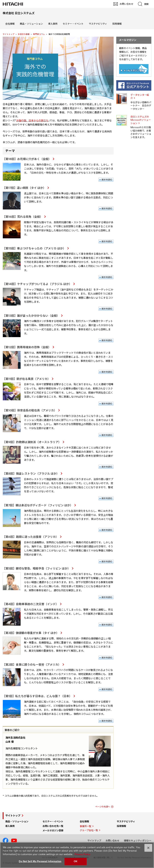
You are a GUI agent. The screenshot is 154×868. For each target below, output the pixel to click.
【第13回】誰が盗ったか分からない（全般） (31, 316)
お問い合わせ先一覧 (53, 826)
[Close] (148, 848)
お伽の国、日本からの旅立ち (32, 121)
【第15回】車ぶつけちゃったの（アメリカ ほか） (34, 248)
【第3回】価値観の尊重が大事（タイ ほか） (31, 633)
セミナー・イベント (73, 24)
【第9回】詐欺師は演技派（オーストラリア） (32, 442)
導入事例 (53, 24)
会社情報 (10, 24)
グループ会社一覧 (89, 830)
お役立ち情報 (24, 34)
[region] (77, 855)
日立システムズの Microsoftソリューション (141, 120)
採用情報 (117, 24)
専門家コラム (39, 34)
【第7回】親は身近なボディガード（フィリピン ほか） (38, 505)
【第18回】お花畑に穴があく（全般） (27, 159)
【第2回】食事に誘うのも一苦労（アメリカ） (32, 665)
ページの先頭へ (103, 807)
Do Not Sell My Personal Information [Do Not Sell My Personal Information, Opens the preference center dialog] (40, 861)
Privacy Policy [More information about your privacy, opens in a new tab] (82, 854)
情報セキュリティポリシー (138, 841)
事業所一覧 (86, 826)
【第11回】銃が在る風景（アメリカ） (26, 379)
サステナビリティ (98, 24)
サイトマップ (94, 841)
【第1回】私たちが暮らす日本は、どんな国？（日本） (37, 696)
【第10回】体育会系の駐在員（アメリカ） (30, 410)
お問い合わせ (113, 841)
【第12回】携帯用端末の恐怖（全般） (27, 347)
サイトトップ (9, 34)
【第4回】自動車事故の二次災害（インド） (31, 604)
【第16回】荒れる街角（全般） (23, 217)
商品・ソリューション (31, 24)
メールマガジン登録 (53, 830)
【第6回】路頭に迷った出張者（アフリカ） (31, 537)
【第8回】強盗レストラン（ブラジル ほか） (31, 474)
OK (75, 861)
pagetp (150, 750)
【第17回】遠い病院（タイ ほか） (24, 188)
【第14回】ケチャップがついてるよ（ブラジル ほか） (37, 284)
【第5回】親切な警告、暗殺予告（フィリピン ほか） (37, 568)
